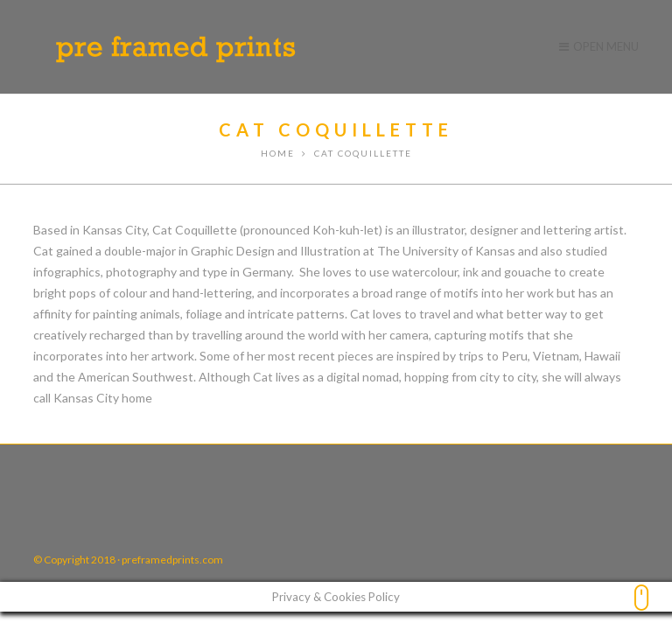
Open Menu (599, 46)
